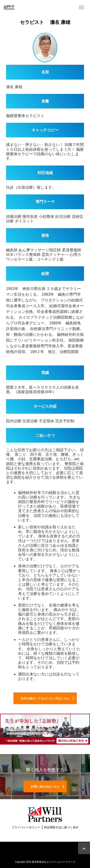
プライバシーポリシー (26, 827)
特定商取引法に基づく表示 (61, 827)
